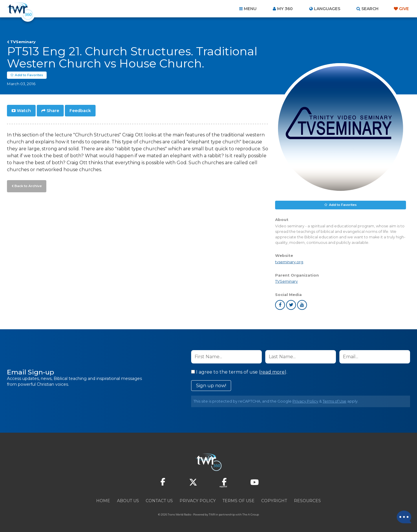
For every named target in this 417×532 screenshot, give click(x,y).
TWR (212, 514)
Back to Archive (28, 186)
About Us (128, 501)
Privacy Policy (305, 401)
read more (272, 372)
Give (404, 9)
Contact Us (159, 501)
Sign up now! (211, 386)
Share (53, 111)
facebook (280, 305)
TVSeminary (23, 42)
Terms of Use (334, 401)
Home (103, 501)
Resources (307, 501)
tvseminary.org (289, 262)
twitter (291, 305)
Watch (24, 111)
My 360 (285, 9)
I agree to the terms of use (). (239, 372)
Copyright (274, 501)
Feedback (80, 111)
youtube (302, 305)
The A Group (251, 514)
